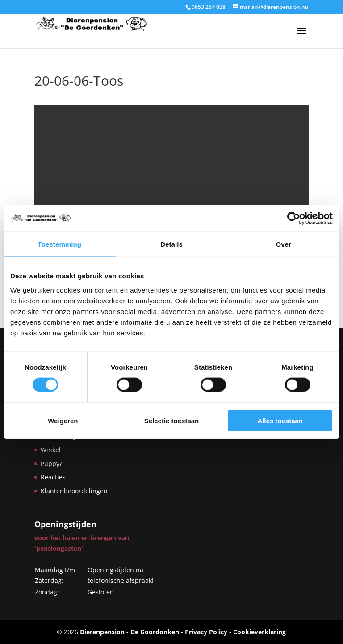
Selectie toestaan (172, 420)
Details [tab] (171, 244)
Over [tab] (283, 244)
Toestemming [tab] (60, 244)
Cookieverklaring (259, 632)
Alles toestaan (280, 420)
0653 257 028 (209, 7)
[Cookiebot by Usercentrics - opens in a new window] (294, 219)
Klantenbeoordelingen (74, 491)
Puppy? (51, 464)
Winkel (51, 450)
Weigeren (63, 420)
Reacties (53, 477)
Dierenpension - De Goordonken (130, 632)
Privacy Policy (206, 632)
